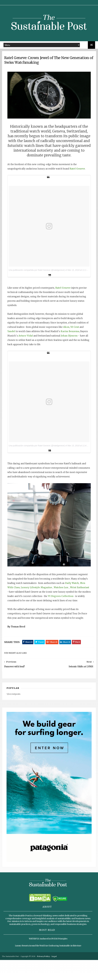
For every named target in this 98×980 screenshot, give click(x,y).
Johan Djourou (47, 349)
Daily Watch (19, 588)
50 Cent (40, 341)
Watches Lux (19, 593)
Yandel (54, 341)
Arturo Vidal (78, 345)
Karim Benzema (41, 345)
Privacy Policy (43, 976)
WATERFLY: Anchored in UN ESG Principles (48, 959)
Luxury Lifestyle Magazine (62, 588)
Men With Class (36, 588)
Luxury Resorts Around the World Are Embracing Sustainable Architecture (48, 966)
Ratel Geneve (67, 297)
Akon (32, 341)
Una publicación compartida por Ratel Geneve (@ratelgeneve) (41, 279)
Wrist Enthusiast (38, 593)
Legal (54, 976)
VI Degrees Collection (41, 601)
